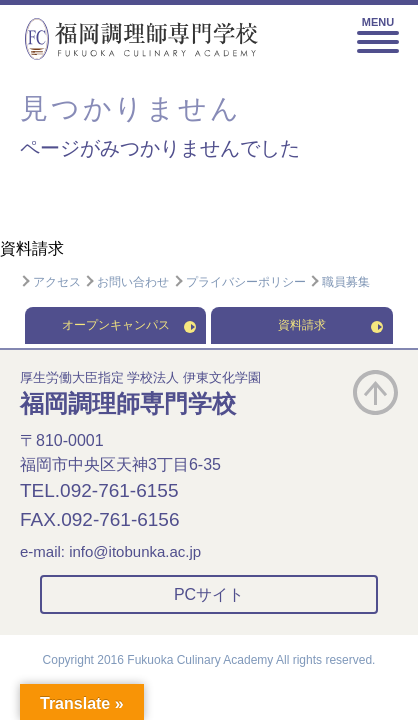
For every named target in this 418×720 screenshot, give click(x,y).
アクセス (50, 282)
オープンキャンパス (129, 325)
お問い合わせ (126, 282)
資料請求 (32, 248)
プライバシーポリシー (239, 282)
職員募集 (339, 282)
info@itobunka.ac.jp (135, 551)
